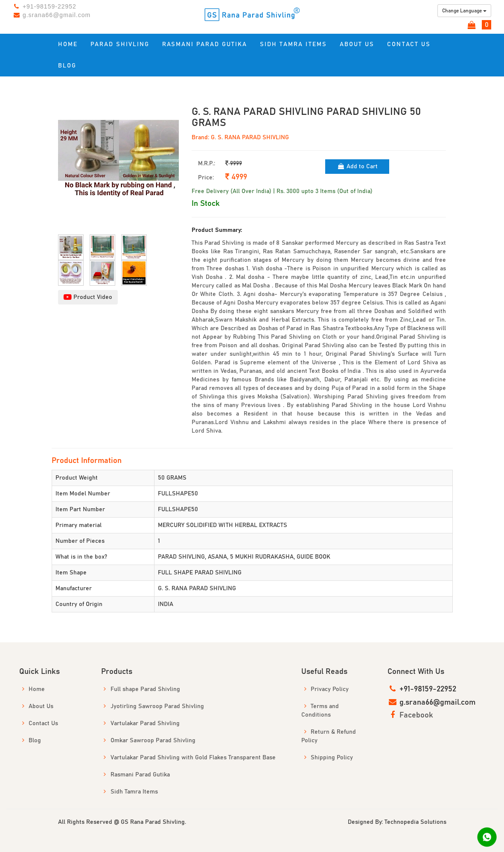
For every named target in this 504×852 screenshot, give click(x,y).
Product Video (88, 297)
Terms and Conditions (320, 710)
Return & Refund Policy (329, 736)
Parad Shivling (120, 44)
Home (68, 44)
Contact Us (39, 723)
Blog (67, 66)
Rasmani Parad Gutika (205, 44)
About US (357, 44)
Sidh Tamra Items (293, 44)
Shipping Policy (327, 757)
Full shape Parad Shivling (141, 689)
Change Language (464, 11)
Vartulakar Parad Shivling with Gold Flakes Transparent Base (188, 757)
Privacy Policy (325, 689)
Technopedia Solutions (415, 822)
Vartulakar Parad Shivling (140, 723)
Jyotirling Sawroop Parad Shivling (153, 706)
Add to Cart (357, 166)
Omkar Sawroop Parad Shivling (148, 740)
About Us (36, 706)
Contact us (409, 44)
